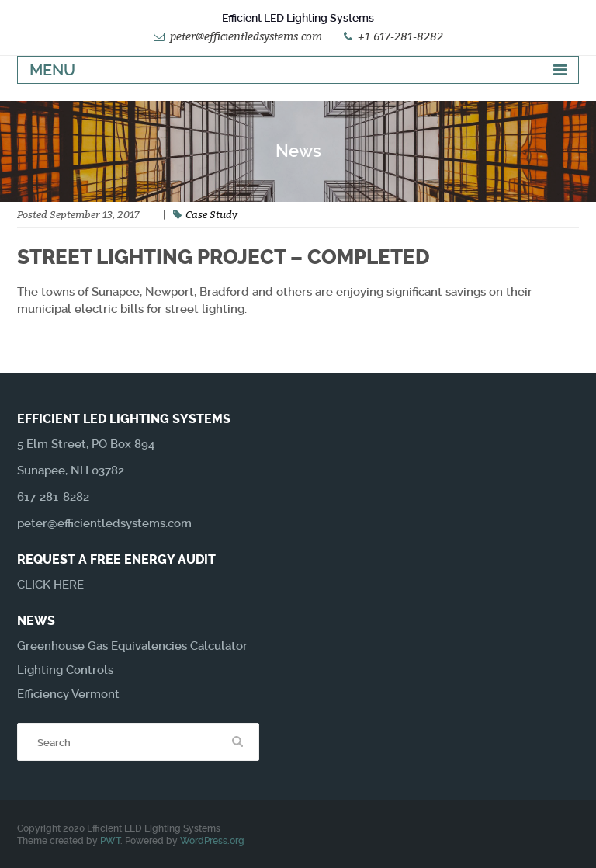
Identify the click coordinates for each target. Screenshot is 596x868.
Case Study (211, 214)
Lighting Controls (65, 670)
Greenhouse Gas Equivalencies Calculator (132, 646)
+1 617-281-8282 (400, 36)
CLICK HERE (50, 585)
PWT (110, 841)
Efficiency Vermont (68, 694)
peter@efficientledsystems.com (246, 36)
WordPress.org (212, 841)
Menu (52, 70)
